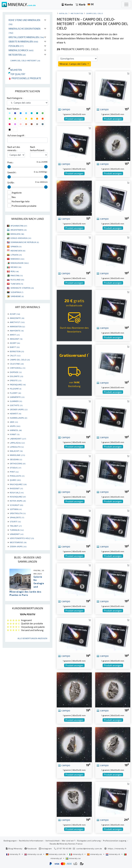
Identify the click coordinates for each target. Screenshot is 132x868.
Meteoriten (17, 55)
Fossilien (16, 46)
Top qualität (17, 74)
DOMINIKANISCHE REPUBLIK (25, 242)
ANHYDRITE (17, 331)
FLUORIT (15, 393)
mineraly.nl (113, 854)
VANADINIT (17, 534)
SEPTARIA (16, 509)
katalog (63, 13)
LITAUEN (16, 255)
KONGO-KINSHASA (21, 238)
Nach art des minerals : (14, 149)
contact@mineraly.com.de (89, 848)
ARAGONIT (16, 339)
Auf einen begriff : (16, 135)
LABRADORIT (18, 439)
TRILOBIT (16, 526)
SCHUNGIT (16, 505)
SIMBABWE (17, 296)
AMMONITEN (17, 326)
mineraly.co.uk (33, 854)
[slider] (9, 167)
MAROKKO (17, 259)
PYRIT (14, 472)
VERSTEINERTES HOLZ (22, 538)
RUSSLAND (17, 280)
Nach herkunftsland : (38, 149)
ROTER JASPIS (18, 501)
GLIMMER (16, 401)
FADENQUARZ (18, 384)
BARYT (15, 347)
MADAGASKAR (20, 263)
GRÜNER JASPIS (19, 409)
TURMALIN (17, 530)
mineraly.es (95, 854)
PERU (15, 271)
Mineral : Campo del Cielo (75, 64)
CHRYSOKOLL (18, 368)
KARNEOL (16, 430)
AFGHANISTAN (19, 226)
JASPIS (15, 426)
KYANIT (15, 434)
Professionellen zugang (115, 841)
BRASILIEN (17, 234)
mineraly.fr (14, 854)
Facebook (31, 848)
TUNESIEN (17, 284)
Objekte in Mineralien (23, 41)
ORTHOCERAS (18, 463)
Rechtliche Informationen (31, 841)
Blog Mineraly (14, 848)
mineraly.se (73, 858)
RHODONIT (16, 488)
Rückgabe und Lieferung (89, 841)
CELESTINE (17, 364)
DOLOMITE (16, 376)
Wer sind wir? (68, 841)
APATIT (15, 335)
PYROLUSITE (17, 476)
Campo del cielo (95, 13)
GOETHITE (16, 405)
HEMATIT (15, 413)
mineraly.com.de (56, 854)
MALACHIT (16, 451)
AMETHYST (17, 322)
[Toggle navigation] (126, 4)
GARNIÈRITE (17, 397)
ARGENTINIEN (18, 230)
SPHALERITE (17, 517)
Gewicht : (12, 172)
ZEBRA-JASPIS (18, 546)
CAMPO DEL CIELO (20, 360)
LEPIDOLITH (17, 447)
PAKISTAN (17, 275)
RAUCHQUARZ (18, 484)
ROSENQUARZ (18, 497)
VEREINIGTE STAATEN (22, 288)
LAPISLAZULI (17, 443)
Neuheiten (15, 70)
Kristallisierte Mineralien (26, 37)
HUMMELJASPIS (18, 418)
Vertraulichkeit (52, 841)
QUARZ (15, 480)
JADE (14, 422)
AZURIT (15, 343)
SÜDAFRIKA (17, 292)
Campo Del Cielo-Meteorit (25, 60)
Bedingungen (10, 841)
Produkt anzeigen (74, 119)
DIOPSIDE (16, 372)
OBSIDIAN (16, 459)
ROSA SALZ (17, 492)
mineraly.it (76, 854)
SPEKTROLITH (18, 513)
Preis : (10, 162)
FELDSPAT (16, 389)
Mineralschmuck (21, 50)
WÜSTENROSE (18, 542)
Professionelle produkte (25, 78)
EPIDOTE (16, 380)
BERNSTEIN (17, 351)
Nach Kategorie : (15, 98)
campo (64, 109)
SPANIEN (16, 246)
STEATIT (15, 521)
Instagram (45, 848)
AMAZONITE (17, 318)
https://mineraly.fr (117, 848)
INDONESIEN (18, 251)
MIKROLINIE (17, 455)
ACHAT (15, 314)
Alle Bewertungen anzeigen (32, 638)
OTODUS (15, 468)
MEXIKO (16, 267)
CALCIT (15, 355)
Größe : (11, 183)
